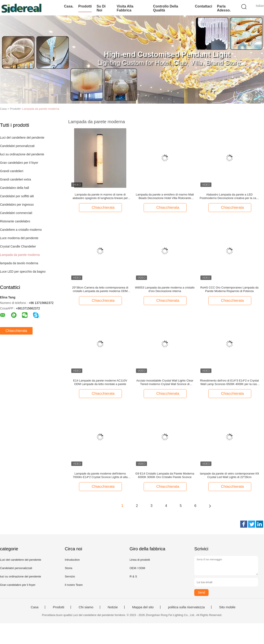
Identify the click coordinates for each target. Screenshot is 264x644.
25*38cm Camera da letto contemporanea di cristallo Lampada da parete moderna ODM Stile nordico (100, 289)
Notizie (113, 607)
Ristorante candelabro (15, 221)
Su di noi (101, 8)
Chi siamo (86, 607)
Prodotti (85, 6)
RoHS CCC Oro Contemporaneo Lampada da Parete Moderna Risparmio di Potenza (229, 289)
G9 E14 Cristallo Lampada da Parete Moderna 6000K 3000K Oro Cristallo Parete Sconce (165, 475)
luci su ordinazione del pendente (22, 154)
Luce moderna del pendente (19, 238)
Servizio (70, 576)
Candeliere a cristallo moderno (21, 230)
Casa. (69, 6)
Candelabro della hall (15, 188)
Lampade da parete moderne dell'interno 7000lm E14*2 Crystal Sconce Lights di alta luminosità (100, 475)
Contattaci (203, 6)
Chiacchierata (16, 331)
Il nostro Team (74, 585)
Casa (35, 607)
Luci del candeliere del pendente (22, 138)
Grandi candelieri (12, 171)
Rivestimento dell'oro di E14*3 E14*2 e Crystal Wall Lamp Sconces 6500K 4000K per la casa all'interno (229, 382)
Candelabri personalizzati (17, 146)
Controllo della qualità (166, 8)
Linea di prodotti (140, 560)
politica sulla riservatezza (186, 607)
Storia (68, 568)
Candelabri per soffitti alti (17, 196)
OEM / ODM (137, 568)
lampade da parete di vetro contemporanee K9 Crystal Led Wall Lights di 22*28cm (229, 475)
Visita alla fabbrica (125, 8)
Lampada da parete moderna (41, 109)
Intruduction (72, 560)
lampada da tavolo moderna (19, 263)
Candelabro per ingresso (17, 205)
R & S (133, 576)
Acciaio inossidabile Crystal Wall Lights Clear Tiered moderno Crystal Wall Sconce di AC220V (165, 382)
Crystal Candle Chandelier (18, 246)
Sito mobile (227, 607)
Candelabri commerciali (16, 213)
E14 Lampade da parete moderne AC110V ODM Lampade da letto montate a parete (100, 382)
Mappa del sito (143, 607)
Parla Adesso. (224, 8)
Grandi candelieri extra (16, 179)
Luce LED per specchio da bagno (23, 272)
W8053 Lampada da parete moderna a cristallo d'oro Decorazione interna (165, 289)
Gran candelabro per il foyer (19, 163)
